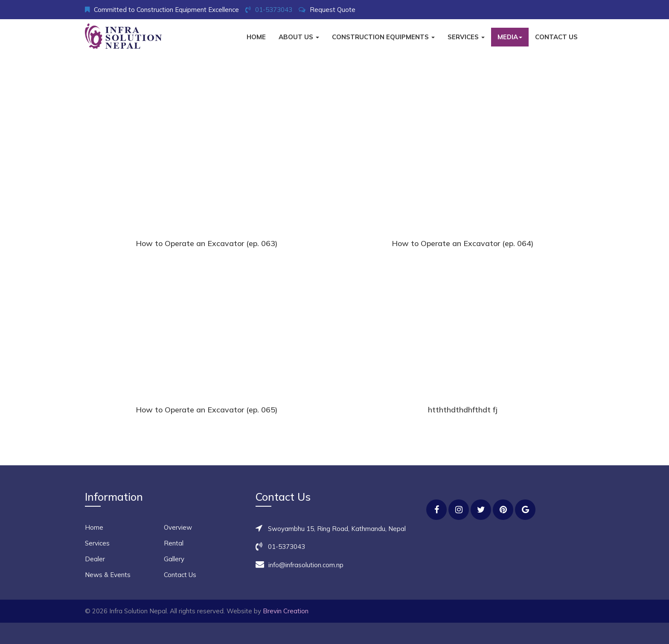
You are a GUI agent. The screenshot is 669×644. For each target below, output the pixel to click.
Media (510, 37)
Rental (174, 543)
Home (256, 37)
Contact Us (556, 37)
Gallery (174, 559)
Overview (178, 527)
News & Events (108, 575)
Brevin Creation (286, 611)
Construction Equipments (383, 37)
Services (466, 37)
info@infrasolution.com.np (306, 565)
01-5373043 (274, 10)
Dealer (95, 559)
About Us (299, 37)
